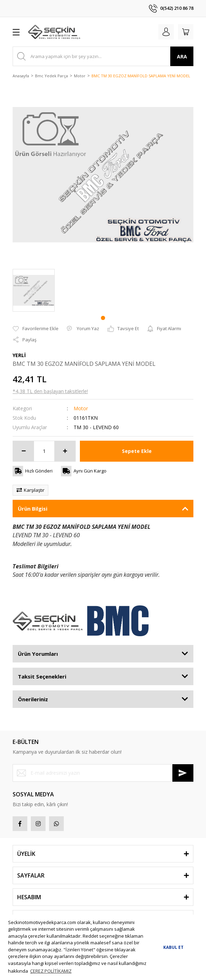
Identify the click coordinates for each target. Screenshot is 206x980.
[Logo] (54, 32)
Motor (81, 408)
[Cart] (186, 32)
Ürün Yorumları (38, 654)
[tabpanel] (34, 290)
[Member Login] (166, 32)
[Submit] (183, 773)
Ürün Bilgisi (33, 509)
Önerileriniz (33, 699)
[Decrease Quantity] (23, 451)
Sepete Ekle (137, 451)
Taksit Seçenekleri (42, 676)
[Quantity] (44, 451)
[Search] (103, 56)
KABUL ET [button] (173, 947)
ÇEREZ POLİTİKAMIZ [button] (51, 971)
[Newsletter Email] (103, 773)
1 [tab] (103, 318)
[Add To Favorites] (36, 329)
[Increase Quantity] (65, 451)
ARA (182, 56)
